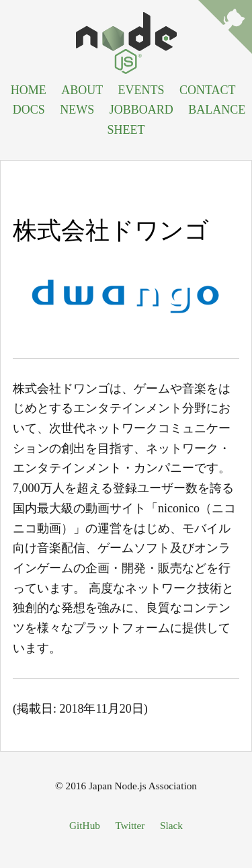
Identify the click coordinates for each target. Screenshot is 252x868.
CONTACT (207, 90)
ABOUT (82, 90)
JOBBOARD (141, 110)
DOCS (29, 110)
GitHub (85, 825)
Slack (171, 825)
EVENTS (141, 90)
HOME (29, 90)
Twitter (130, 825)
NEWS (77, 110)
